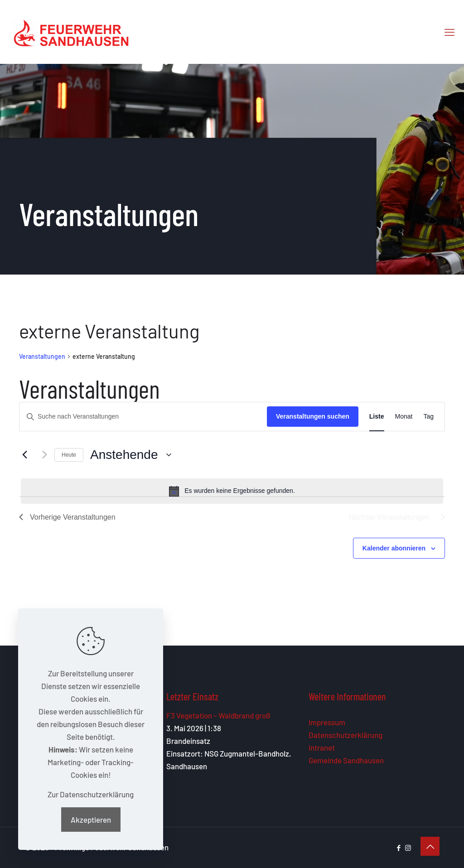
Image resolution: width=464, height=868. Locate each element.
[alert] (232, 491)
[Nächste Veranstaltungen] (42, 455)
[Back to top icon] (430, 846)
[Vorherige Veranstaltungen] (24, 455)
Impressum (327, 722)
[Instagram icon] (408, 848)
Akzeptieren (91, 820)
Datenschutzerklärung (346, 735)
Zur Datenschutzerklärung (91, 794)
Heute (69, 455)
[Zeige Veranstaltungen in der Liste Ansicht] (377, 417)
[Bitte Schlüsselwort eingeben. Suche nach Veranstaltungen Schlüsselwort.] (143, 417)
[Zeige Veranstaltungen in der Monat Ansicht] (404, 417)
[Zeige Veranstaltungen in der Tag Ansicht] (428, 417)
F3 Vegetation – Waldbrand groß (218, 715)
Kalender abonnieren (394, 548)
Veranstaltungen (42, 356)
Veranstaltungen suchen (313, 416)
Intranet (322, 747)
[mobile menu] (449, 32)
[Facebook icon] (399, 848)
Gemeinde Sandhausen (346, 760)
